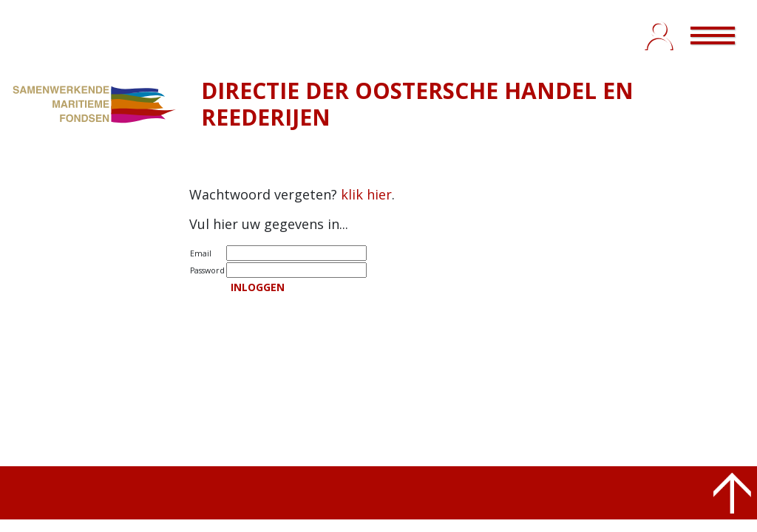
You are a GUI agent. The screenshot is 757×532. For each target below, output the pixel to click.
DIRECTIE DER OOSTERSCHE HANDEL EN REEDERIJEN (417, 104)
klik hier (366, 194)
